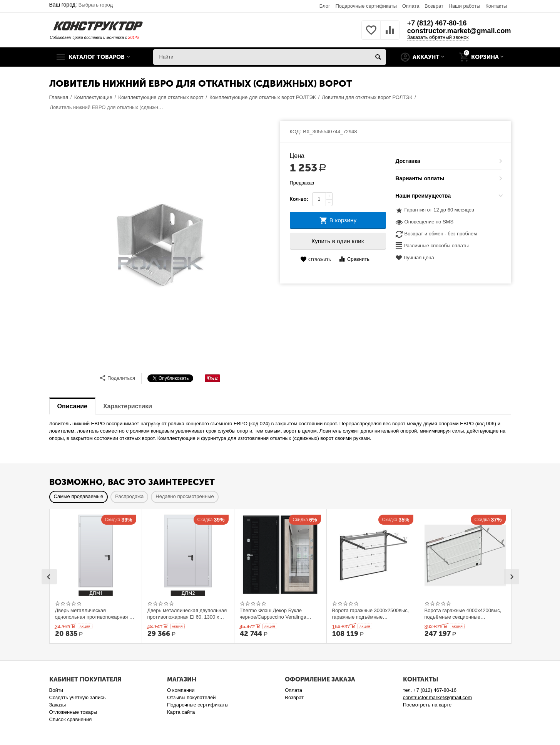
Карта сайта (181, 712)
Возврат (434, 6)
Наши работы (464, 6)
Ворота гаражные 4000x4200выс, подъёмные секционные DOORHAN (463, 614)
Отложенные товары (73, 712)
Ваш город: (81, 5)
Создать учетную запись (78, 697)
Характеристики (128, 406)
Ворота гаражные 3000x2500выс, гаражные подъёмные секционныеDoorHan (371, 614)
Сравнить (354, 259)
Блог (325, 6)
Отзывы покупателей (191, 697)
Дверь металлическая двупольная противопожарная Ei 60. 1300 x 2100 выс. (187, 614)
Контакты (496, 6)
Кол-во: (299, 199)
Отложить (316, 259)
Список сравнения (71, 719)
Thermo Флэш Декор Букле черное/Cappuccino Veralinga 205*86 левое (273, 614)
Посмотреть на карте (427, 705)
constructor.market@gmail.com (459, 31)
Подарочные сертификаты (366, 6)
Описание (72, 406)
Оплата (411, 6)
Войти (56, 690)
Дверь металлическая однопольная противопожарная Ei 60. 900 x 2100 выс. (94, 614)
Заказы (58, 705)
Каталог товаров (97, 57)
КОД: (296, 132)
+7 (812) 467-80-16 (437, 23)
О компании (181, 690)
